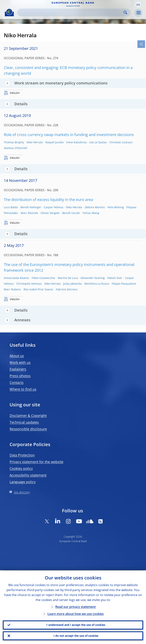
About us (17, 356)
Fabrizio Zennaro (67, 289)
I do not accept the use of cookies (76, 635)
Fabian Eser (115, 278)
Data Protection (22, 455)
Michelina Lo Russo (97, 284)
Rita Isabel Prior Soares (38, 289)
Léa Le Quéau (98, 142)
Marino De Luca (68, 278)
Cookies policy (21, 468)
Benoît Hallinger (31, 207)
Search (125, 13)
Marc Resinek (29, 213)
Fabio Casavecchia (43, 278)
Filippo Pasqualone (124, 284)
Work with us (20, 362)
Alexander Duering (93, 278)
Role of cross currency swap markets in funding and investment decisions (69, 135)
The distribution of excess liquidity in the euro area (48, 200)
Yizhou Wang (91, 213)
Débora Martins (95, 207)
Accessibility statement (28, 475)
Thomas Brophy (14, 142)
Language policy (23, 482)
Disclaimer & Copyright (28, 416)
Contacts (17, 382)
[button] (138, 4)
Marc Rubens (12, 289)
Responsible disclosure (28, 429)
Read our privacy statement (75, 606)
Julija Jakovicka (72, 284)
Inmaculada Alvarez (16, 278)
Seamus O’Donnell (15, 148)
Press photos (20, 376)
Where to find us (23, 389)
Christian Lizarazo (121, 142)
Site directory (22, 492)
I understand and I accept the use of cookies (76, 624)
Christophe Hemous (29, 284)
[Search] (71, 13)
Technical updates (24, 422)
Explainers (18, 369)
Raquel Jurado (54, 142)
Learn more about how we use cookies (76, 613)
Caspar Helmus (54, 207)
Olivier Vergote (50, 213)
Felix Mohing (116, 207)
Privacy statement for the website (36, 462)
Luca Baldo (11, 207)
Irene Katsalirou (76, 142)
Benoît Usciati (71, 213)
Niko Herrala (35, 142)
